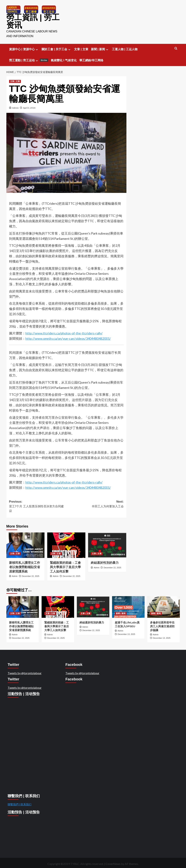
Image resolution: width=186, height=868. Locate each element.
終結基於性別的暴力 (105, 562)
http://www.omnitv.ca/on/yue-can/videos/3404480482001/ (68, 337)
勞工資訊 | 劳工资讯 (31, 21)
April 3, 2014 (29, 107)
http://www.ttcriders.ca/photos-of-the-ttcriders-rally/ (64, 332)
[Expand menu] (37, 48)
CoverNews (113, 863)
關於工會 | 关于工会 (56, 48)
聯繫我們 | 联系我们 (20, 803)
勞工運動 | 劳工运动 (29, 59)
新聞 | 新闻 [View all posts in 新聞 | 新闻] (121, 612)
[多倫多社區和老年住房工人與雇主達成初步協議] (164, 606)
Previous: (38, 506)
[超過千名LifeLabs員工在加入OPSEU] (128, 606)
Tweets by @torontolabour (25, 672)
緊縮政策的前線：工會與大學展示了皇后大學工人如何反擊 (65, 566)
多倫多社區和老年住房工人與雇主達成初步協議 (162, 625)
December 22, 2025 (31, 575)
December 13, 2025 (127, 633)
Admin (15, 107)
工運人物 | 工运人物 (125, 48)
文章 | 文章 (81, 48)
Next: (95, 503)
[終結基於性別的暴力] (107, 544)
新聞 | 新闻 (100, 48)
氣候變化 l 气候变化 (64, 59)
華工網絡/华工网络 (91, 59)
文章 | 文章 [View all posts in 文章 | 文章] (15, 80)
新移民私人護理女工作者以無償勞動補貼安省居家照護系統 (25, 566)
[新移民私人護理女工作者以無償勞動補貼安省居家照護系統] (25, 544)
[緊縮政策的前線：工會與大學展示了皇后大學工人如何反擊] (66, 544)
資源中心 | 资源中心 (24, 48)
